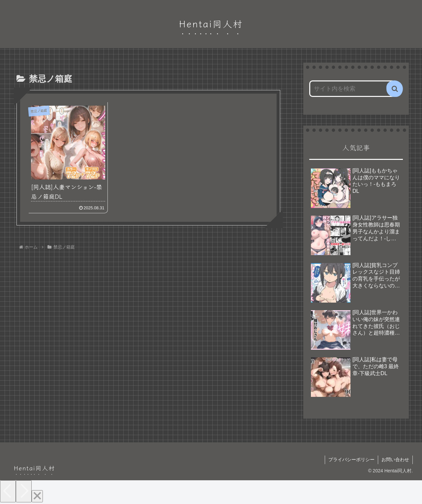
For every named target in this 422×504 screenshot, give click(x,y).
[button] (395, 89)
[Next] (24, 491)
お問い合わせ (395, 460)
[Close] (37, 496)
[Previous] (8, 491)
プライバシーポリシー (351, 460)
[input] (352, 89)
